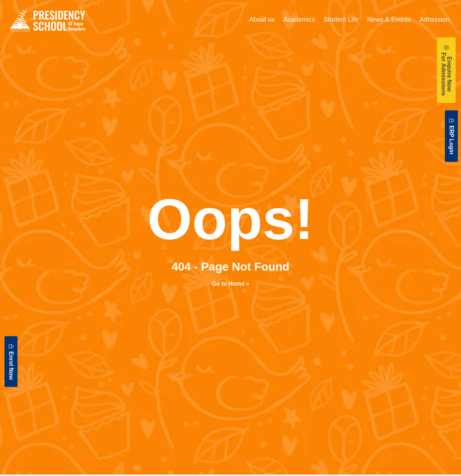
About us (262, 19)
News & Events (389, 19)
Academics (299, 19)
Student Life (341, 19)
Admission (435, 19)
